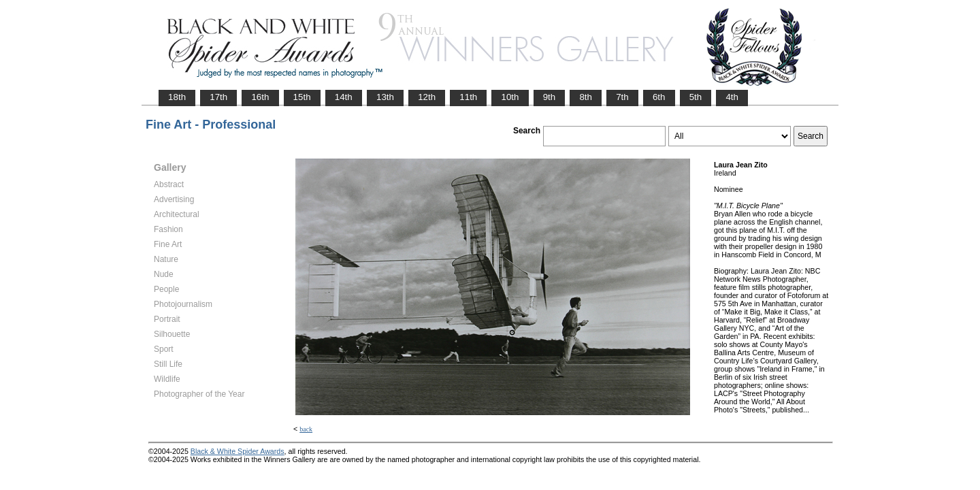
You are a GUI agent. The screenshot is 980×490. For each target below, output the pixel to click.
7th (622, 97)
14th (344, 97)
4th (732, 97)
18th (177, 97)
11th (468, 97)
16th (260, 97)
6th (659, 97)
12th (427, 97)
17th (218, 97)
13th (385, 97)
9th (550, 97)
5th (696, 97)
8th (586, 97)
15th (302, 97)
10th (510, 97)
